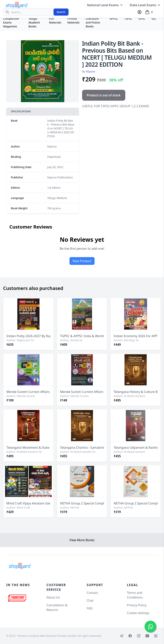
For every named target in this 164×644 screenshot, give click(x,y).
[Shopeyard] (20, 566)
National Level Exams (105, 5)
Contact (92, 593)
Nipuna (90, 71)
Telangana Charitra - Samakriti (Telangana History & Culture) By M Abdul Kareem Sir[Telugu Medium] (82, 448)
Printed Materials (73, 21)
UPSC (142, 19)
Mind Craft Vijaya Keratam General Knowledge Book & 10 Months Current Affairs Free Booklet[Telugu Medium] (28, 503)
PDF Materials (55, 21)
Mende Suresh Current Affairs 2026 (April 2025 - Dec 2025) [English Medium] (28, 392)
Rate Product (82, 261)
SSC (154, 19)
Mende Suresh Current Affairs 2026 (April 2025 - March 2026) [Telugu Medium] (82, 392)
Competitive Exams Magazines (11, 22)
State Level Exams (145, 5)
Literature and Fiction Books (93, 22)
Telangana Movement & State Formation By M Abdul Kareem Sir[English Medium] (28, 448)
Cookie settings (138, 613)
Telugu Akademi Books (34, 22)
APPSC (114, 19)
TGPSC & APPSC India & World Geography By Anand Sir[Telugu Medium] (82, 336)
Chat (90, 600)
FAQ (90, 608)
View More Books (82, 540)
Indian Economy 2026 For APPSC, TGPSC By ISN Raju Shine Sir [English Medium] (136, 336)
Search (61, 12)
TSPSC (128, 19)
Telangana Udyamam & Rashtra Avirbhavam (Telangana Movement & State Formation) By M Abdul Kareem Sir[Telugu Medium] (136, 448)
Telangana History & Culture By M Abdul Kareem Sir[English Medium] (136, 392)
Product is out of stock (104, 95)
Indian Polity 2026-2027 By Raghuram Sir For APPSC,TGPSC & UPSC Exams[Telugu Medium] (28, 336)
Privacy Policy (137, 605)
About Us (53, 597)
